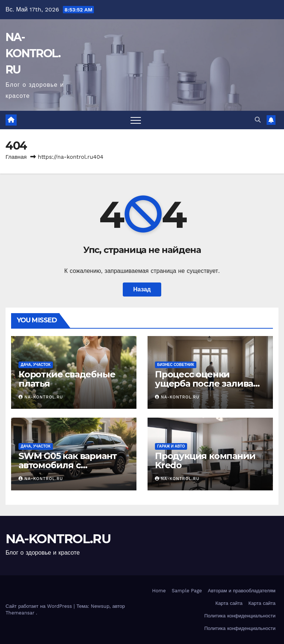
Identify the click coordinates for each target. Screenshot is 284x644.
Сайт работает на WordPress (40, 606)
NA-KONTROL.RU (33, 53)
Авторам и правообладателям (242, 591)
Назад (142, 289)
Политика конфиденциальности (240, 616)
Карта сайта (229, 603)
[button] (258, 120)
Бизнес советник (176, 365)
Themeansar (20, 613)
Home (159, 591)
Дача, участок (36, 365)
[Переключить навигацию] (136, 120)
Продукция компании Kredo (205, 460)
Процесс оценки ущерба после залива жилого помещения (204, 383)
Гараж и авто (171, 446)
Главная (16, 157)
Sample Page (187, 591)
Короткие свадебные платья (67, 379)
